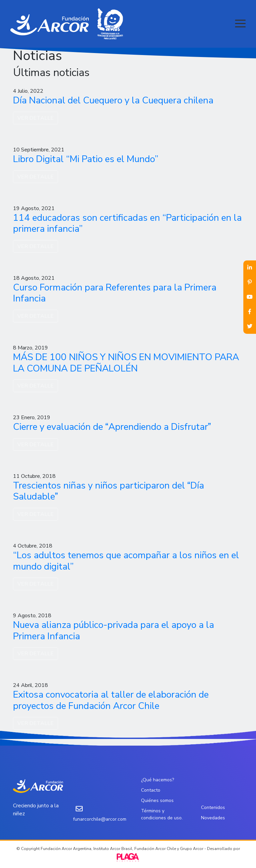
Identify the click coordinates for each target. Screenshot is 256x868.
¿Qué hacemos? (157, 780)
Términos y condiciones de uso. (162, 814)
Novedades (213, 818)
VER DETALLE (35, 118)
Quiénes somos (157, 800)
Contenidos (213, 807)
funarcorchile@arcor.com (100, 819)
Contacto (151, 790)
